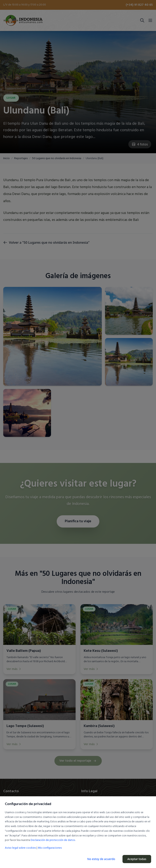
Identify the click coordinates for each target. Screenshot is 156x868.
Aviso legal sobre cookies (20, 848)
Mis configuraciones (50, 848)
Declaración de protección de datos (53, 840)
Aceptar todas (137, 859)
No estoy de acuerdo (101, 859)
